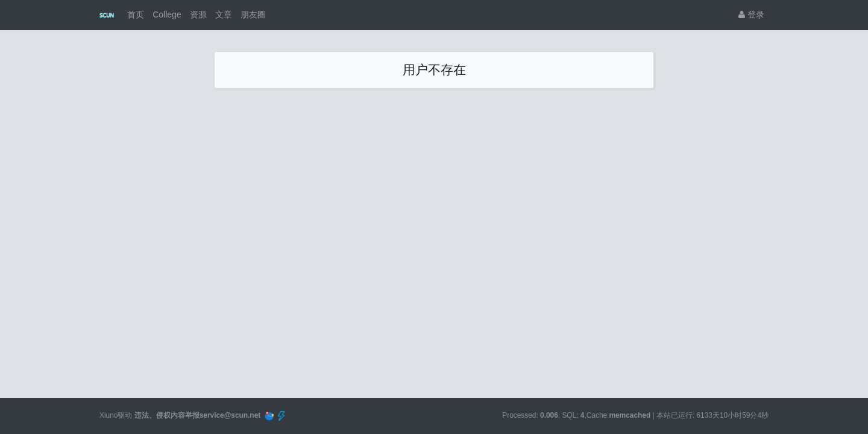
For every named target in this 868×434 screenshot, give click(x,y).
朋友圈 (253, 14)
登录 (751, 14)
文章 (224, 14)
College (167, 14)
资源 (198, 14)
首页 (136, 14)
